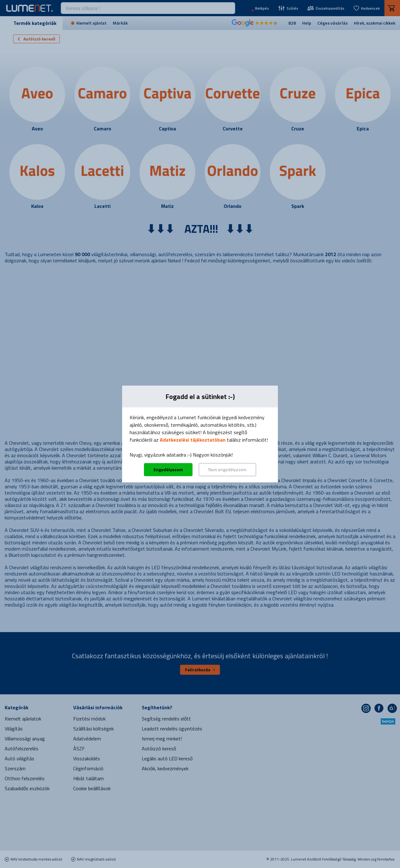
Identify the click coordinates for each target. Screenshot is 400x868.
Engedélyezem (168, 469)
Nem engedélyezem (227, 469)
